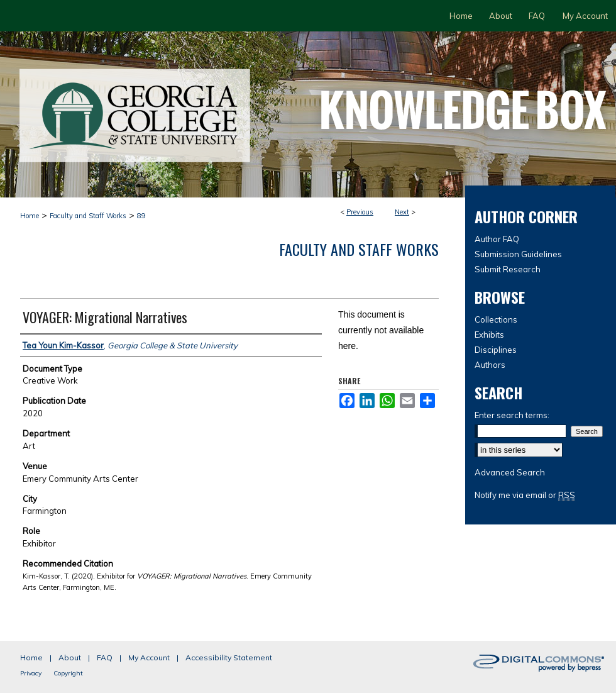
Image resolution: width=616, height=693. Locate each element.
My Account (149, 657)
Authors (490, 365)
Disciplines (496, 350)
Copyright (68, 673)
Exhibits (489, 335)
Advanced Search (510, 472)
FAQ (105, 657)
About (70, 657)
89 (141, 216)
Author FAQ (497, 239)
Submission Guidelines (518, 254)
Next (402, 212)
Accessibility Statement (229, 657)
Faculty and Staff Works (88, 216)
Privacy (31, 673)
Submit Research (508, 269)
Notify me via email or (525, 495)
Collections (496, 319)
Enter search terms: (512, 415)
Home (30, 216)
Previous (360, 212)
